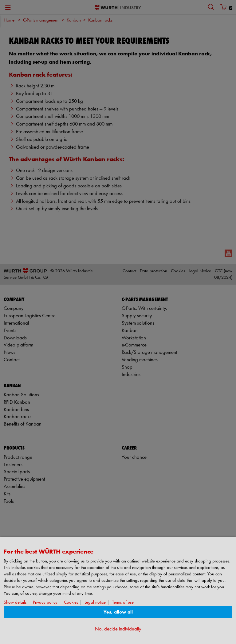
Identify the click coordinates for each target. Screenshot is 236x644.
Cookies (71, 603)
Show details (15, 603)
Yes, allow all (118, 612)
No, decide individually (118, 629)
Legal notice (95, 603)
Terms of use (123, 603)
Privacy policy (45, 603)
